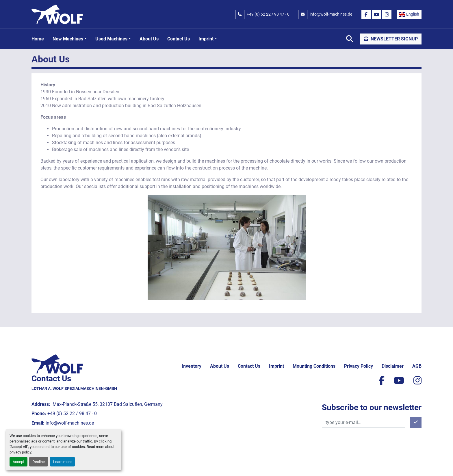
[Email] (364, 422)
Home (38, 39)
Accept (18, 462)
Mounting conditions (314, 366)
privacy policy (20, 452)
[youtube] (376, 14)
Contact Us (179, 39)
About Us (149, 39)
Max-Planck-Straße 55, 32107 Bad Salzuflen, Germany (107, 404)
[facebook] (366, 14)
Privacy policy (359, 366)
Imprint (206, 39)
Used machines (111, 39)
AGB (417, 366)
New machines (68, 39)
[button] (70, 39)
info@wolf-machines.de (331, 14)
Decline (39, 462)
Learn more (62, 462)
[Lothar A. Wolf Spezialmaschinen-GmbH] (57, 364)
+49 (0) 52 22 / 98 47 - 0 (268, 14)
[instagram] (387, 14)
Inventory (192, 366)
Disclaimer (393, 366)
